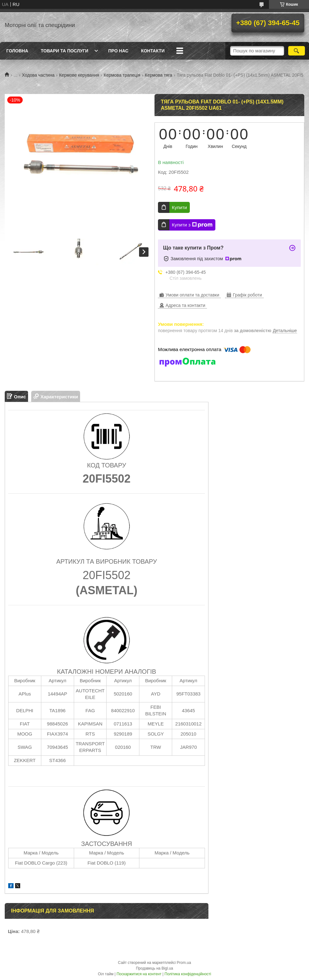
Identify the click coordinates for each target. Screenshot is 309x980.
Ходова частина (38, 75)
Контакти (153, 51)
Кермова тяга (158, 75)
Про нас (118, 51)
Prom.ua (184, 963)
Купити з (192, 225)
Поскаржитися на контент (139, 974)
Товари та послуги (64, 51)
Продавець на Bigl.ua (154, 968)
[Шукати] (297, 51)
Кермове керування (79, 75)
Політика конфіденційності (188, 974)
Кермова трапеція (122, 75)
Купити (179, 207)
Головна (17, 51)
